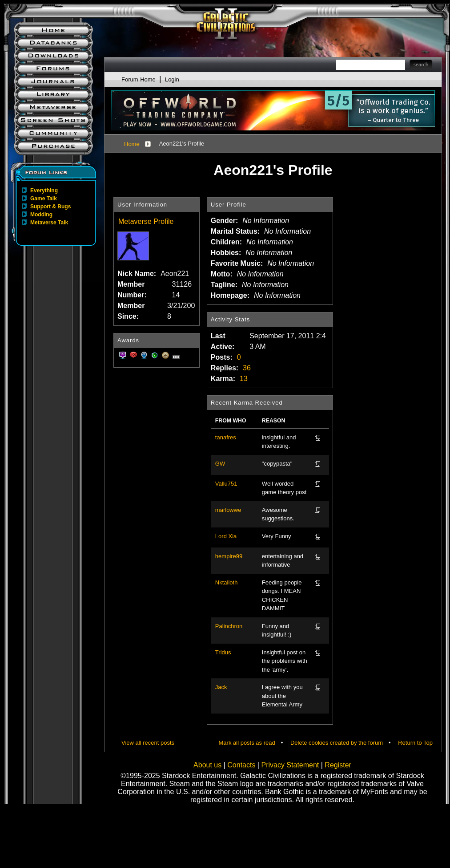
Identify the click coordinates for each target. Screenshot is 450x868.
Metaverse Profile (146, 221)
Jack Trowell (224, 688)
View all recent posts (148, 743)
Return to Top (415, 743)
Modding (41, 215)
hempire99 (229, 556)
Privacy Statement (290, 765)
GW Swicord (225, 464)
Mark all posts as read (247, 743)
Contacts (241, 765)
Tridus (223, 652)
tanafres (226, 437)
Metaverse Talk (49, 223)
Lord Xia (226, 536)
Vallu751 (226, 484)
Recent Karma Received (247, 403)
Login (172, 79)
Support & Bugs (50, 207)
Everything (44, 191)
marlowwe (228, 510)
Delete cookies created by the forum (337, 743)
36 (247, 368)
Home (132, 144)
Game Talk (44, 199)
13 (244, 379)
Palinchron (229, 626)
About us (207, 765)
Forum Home (139, 79)
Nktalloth (227, 582)
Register (338, 765)
